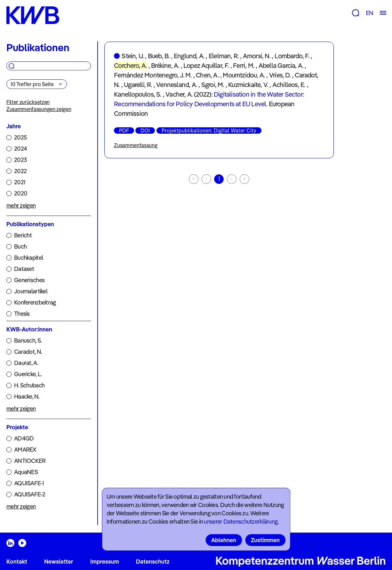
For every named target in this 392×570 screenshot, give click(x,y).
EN (369, 13)
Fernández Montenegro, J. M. (153, 75)
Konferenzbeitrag (35, 302)
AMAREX (25, 450)
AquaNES (26, 472)
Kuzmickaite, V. (248, 85)
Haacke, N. (27, 396)
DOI (145, 131)
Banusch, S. (28, 340)
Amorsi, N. (257, 56)
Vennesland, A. (177, 85)
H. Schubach (29, 385)
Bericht (23, 235)
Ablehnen (224, 540)
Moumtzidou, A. (244, 75)
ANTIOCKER (30, 461)
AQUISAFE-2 (30, 494)
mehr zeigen (21, 206)
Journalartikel (31, 291)
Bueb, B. (159, 56)
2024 (20, 149)
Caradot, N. (28, 352)
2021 (20, 182)
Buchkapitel (28, 258)
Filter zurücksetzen (28, 102)
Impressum (105, 562)
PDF (124, 131)
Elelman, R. (224, 56)
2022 (20, 171)
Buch (20, 246)
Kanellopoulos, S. (138, 94)
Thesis (22, 314)
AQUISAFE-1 (29, 483)
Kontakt (17, 562)
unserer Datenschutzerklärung (241, 522)
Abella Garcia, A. (281, 65)
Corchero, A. (130, 65)
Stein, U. (133, 56)
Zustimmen (265, 540)
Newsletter (59, 562)
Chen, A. (207, 75)
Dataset (24, 269)
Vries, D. (280, 75)
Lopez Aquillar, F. (206, 65)
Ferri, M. (244, 65)
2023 (20, 160)
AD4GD (24, 438)
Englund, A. (189, 56)
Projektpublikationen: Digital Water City (209, 131)
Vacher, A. (179, 94)
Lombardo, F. (292, 56)
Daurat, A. (26, 363)
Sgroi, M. (213, 85)
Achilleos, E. (289, 85)
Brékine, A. (165, 65)
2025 (20, 137)
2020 (21, 193)
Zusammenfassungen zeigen (39, 109)
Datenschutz (153, 562)
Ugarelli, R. (138, 85)
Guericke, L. (28, 374)
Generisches (29, 280)
